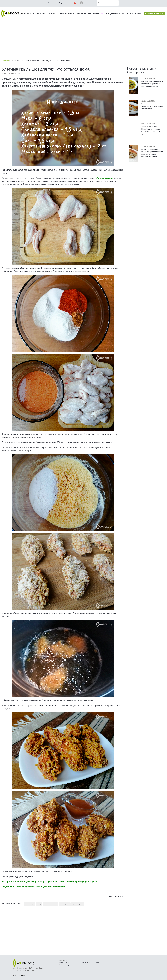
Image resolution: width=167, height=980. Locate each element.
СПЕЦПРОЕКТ (134, 14)
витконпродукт (30, 904)
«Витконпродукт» (104, 178)
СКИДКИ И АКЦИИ (115, 14)
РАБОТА (52, 14)
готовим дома (64, 904)
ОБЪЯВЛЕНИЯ (67, 14)
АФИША (41, 14)
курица (39, 904)
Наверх (152, 971)
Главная (5, 61)
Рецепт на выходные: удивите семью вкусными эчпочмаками (152, 106)
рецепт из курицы (77, 904)
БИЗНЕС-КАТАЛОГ (154, 14)
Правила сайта (85, 963)
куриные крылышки (50, 904)
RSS (97, 963)
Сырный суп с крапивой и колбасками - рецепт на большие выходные (152, 84)
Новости (14, 61)
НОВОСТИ (29, 14)
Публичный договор (66, 965)
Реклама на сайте (66, 963)
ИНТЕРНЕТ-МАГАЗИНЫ (90, 14)
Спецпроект (25, 61)
